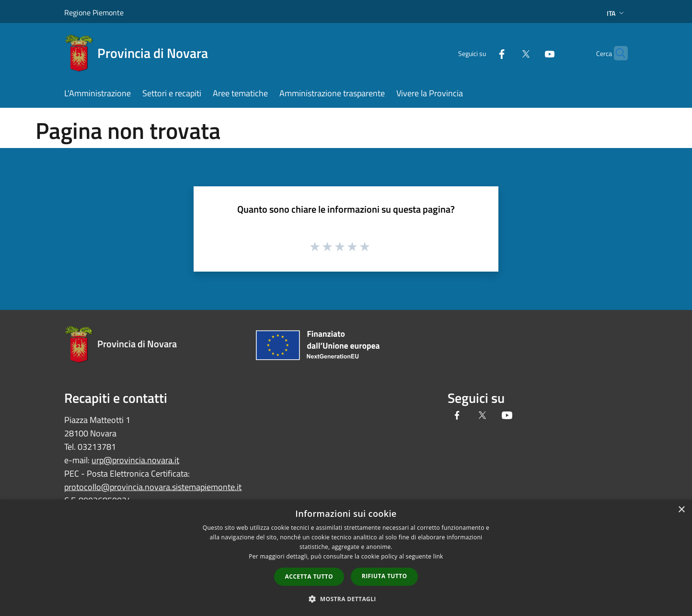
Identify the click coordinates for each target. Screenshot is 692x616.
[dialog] (346, 558)
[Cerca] (616, 53)
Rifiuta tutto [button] (385, 576)
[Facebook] (483, 53)
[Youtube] (531, 53)
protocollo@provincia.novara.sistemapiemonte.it (153, 487)
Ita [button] (616, 13)
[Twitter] (507, 53)
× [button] (681, 510)
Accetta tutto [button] (309, 576)
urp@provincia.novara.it (135, 460)
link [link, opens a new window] (438, 556)
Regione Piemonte (94, 12)
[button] (346, 599)
